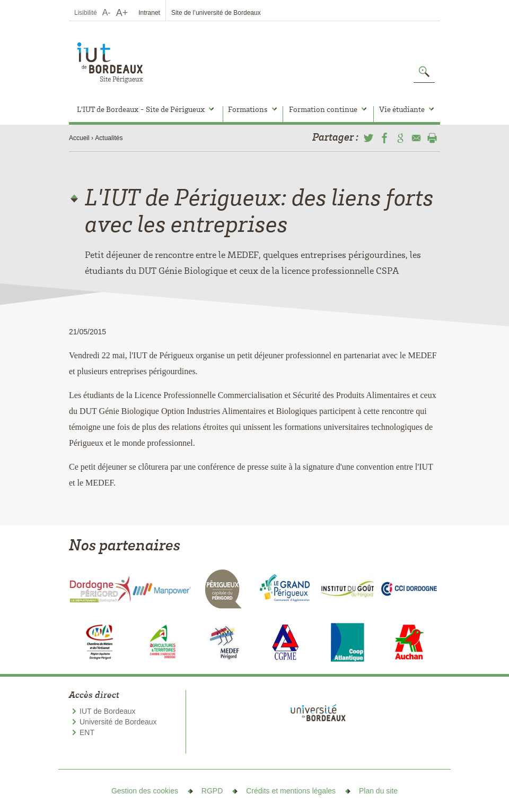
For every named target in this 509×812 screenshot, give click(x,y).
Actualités (109, 138)
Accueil (79, 138)
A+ (122, 13)
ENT (87, 732)
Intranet (149, 13)
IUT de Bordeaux (108, 711)
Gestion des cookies (145, 791)
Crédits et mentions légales (291, 791)
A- (107, 12)
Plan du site (378, 791)
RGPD (212, 791)
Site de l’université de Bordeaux (216, 13)
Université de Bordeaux (118, 722)
